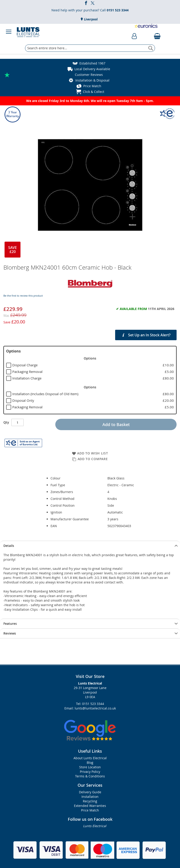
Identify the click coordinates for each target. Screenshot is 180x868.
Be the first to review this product (23, 296)
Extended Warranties (90, 806)
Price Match (92, 86)
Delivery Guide (90, 792)
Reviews (10, 633)
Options (13, 351)
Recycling (90, 801)
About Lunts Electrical (90, 758)
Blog (90, 763)
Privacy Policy (90, 772)
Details (9, 546)
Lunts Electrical (95, 826)
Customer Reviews (89, 75)
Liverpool (90, 19)
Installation (90, 797)
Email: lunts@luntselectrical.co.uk (90, 708)
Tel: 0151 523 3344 (90, 704)
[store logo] (28, 32)
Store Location (90, 767)
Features (10, 624)
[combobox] (90, 48)
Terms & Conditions (90, 776)
